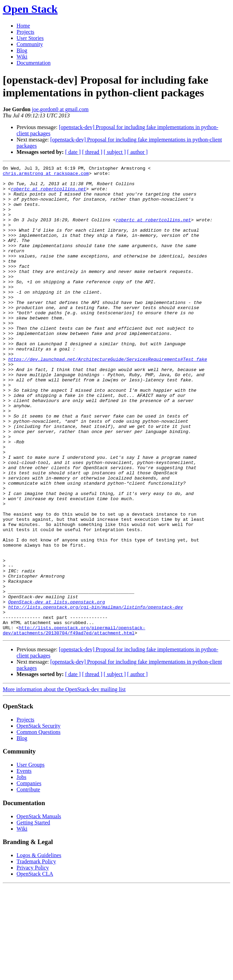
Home (23, 26)
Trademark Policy (36, 955)
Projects (26, 32)
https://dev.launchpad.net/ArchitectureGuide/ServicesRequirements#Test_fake (108, 398)
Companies (29, 877)
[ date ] (73, 152)
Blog (22, 50)
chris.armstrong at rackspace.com (46, 175)
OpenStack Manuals (39, 910)
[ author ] (138, 152)
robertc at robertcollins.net (48, 194)
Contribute (28, 883)
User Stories (30, 38)
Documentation (34, 63)
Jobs (21, 871)
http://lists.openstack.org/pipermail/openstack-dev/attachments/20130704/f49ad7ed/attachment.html (74, 724)
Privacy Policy (33, 962)
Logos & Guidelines (39, 949)
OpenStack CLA (35, 968)
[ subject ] (115, 152)
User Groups (31, 859)
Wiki (22, 57)
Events (24, 865)
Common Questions (39, 826)
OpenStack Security (39, 820)
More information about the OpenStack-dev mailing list (64, 783)
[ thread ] (92, 152)
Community (30, 44)
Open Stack (30, 9)
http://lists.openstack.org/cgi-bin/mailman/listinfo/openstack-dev (96, 696)
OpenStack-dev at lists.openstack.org (57, 689)
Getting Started (33, 916)
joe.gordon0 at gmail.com (60, 109)
